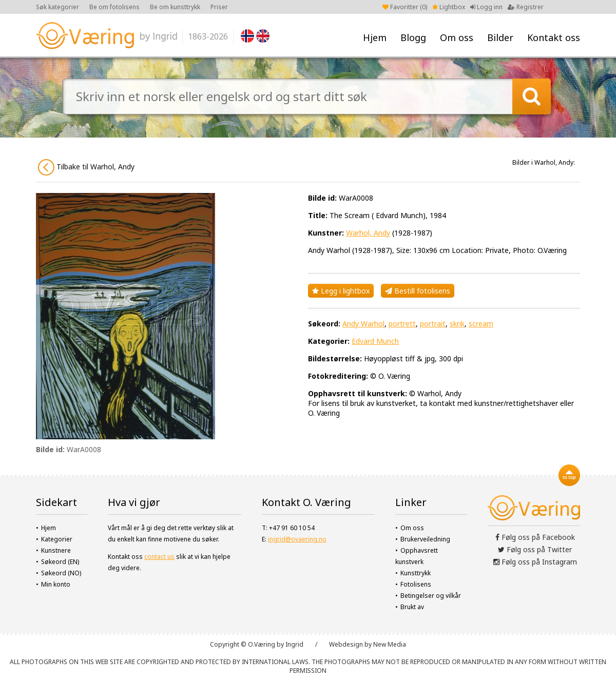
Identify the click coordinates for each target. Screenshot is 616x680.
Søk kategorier (57, 7)
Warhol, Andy (368, 233)
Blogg (413, 37)
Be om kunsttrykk (175, 7)
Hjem (375, 37)
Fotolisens (416, 584)
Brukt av (412, 607)
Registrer (526, 7)
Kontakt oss (554, 37)
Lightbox (449, 7)
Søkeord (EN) (60, 562)
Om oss (457, 37)
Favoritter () (405, 7)
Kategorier (57, 539)
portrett (402, 324)
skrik (457, 324)
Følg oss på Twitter (535, 549)
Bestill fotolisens (418, 291)
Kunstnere (56, 550)
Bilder (500, 37)
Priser (219, 7)
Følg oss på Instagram (535, 562)
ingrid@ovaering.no (297, 539)
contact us (159, 557)
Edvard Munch (375, 341)
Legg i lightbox (341, 291)
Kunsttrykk (416, 573)
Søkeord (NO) (61, 573)
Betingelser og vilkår (431, 596)
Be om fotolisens (114, 7)
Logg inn (486, 7)
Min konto (56, 584)
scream (481, 324)
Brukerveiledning (425, 539)
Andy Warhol (363, 324)
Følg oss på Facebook (535, 537)
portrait (433, 324)
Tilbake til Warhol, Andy (86, 167)
